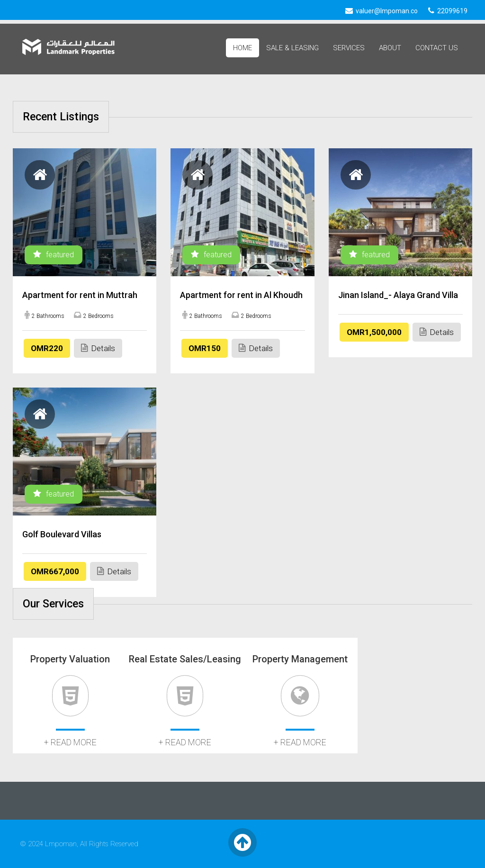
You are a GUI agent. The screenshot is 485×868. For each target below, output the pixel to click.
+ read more (70, 742)
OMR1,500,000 (374, 332)
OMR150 (205, 348)
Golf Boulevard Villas (62, 534)
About (390, 48)
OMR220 (47, 348)
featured (54, 255)
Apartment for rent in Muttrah (80, 295)
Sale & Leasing (292, 48)
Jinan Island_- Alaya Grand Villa (398, 295)
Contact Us (437, 48)
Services (349, 48)
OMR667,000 (55, 571)
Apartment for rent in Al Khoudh (241, 295)
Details (98, 348)
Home (242, 48)
